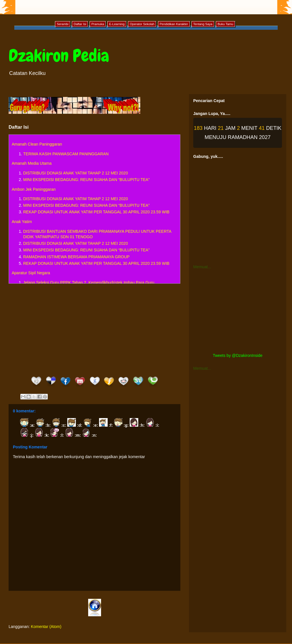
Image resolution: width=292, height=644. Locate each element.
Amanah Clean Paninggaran (37, 144)
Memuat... (202, 267)
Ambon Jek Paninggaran (34, 189)
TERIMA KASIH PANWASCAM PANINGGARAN (66, 154)
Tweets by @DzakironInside (238, 355)
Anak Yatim (22, 222)
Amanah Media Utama (32, 163)
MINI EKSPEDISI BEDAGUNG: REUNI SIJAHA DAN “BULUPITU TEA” (86, 180)
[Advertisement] (94, 329)
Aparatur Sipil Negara (31, 273)
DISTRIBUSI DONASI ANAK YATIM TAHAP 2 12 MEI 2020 (76, 173)
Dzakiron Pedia (59, 56)
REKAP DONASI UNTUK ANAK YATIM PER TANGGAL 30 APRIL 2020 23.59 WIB (96, 212)
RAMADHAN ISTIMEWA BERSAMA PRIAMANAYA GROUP (76, 257)
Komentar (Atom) (46, 627)
